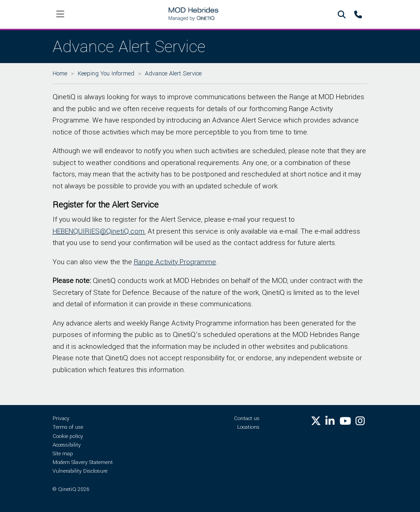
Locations (248, 427)
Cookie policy (68, 436)
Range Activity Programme (175, 262)
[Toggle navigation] (61, 14)
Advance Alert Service (173, 73)
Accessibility (67, 445)
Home (60, 73)
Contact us (247, 419)
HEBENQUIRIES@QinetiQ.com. (99, 231)
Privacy (61, 419)
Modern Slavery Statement (83, 462)
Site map (63, 454)
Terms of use (68, 427)
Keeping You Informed (106, 73)
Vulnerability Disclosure (80, 471)
